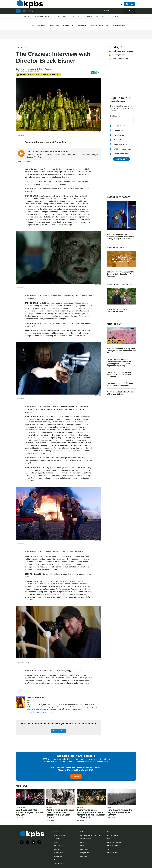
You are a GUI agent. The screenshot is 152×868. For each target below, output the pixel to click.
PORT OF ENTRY (69, 25)
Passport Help (85, 853)
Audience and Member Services (90, 835)
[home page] (29, 5)
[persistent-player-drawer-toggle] (129, 14)
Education (80, 807)
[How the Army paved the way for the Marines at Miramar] (122, 797)
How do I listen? (85, 849)
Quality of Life (20, 807)
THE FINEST (82, 25)
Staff (55, 860)
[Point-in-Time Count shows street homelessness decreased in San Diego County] (61, 797)
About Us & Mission (59, 835)
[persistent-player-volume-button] (24, 14)
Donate (76, 776)
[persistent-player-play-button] (18, 14)
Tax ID (109, 849)
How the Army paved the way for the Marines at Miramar (120, 812)
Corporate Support (113, 835)
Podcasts (88, 20)
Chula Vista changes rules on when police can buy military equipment (119, 374)
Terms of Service (59, 863)
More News (22, 786)
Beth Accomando (25, 69)
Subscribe (122, 159)
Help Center (84, 856)
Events (115, 20)
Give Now (130, 5)
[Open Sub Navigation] (30, 20)
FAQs (82, 846)
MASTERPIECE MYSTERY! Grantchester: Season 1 (118, 310)
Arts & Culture (60, 20)
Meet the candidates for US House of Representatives (121, 393)
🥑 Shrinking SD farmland (119, 55)
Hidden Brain (114, 14)
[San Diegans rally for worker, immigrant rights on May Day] (30, 797)
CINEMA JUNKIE (54, 25)
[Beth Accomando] (20, 702)
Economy (49, 807)
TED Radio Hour (34, 15)
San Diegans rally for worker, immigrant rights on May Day (30, 812)
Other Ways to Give (113, 846)
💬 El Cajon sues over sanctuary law (121, 52)
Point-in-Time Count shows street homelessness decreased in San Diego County (60, 814)
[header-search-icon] (121, 5)
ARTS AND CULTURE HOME (36, 25)
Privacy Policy (58, 856)
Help (124, 20)
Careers (56, 842)
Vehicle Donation (112, 853)
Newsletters (57, 839)
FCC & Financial (58, 846)
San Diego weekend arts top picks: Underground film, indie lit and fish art (121, 351)
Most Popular (114, 324)
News (26, 20)
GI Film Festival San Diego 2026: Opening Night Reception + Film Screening (120, 274)
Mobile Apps (57, 849)
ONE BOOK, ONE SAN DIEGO (99, 25)
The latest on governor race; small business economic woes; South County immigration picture (121, 237)
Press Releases (58, 853)
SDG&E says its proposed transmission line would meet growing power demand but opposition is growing (119, 363)
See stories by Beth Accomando (39, 712)
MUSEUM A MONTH (119, 25)
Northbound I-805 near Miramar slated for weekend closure (120, 384)
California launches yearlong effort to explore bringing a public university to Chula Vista (91, 814)
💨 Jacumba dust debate (118, 59)
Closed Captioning (86, 839)
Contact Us (84, 842)
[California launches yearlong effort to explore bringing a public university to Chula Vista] (91, 797)
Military (110, 807)
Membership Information (115, 842)
